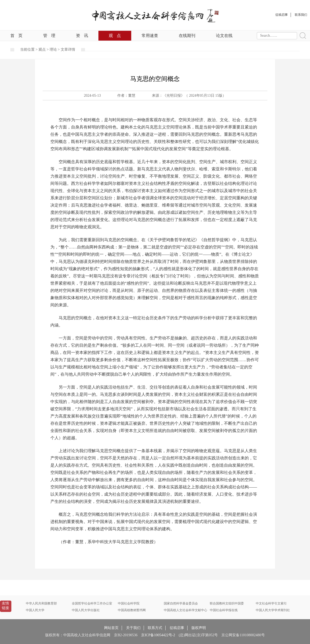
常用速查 (150, 36)
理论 (53, 50)
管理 (49, 36)
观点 (115, 36)
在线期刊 (187, 36)
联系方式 (155, 628)
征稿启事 (177, 628)
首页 (16, 36)
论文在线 (224, 36)
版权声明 (199, 628)
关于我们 (133, 628)
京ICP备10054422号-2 (158, 635)
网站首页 (111, 628)
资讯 (82, 36)
